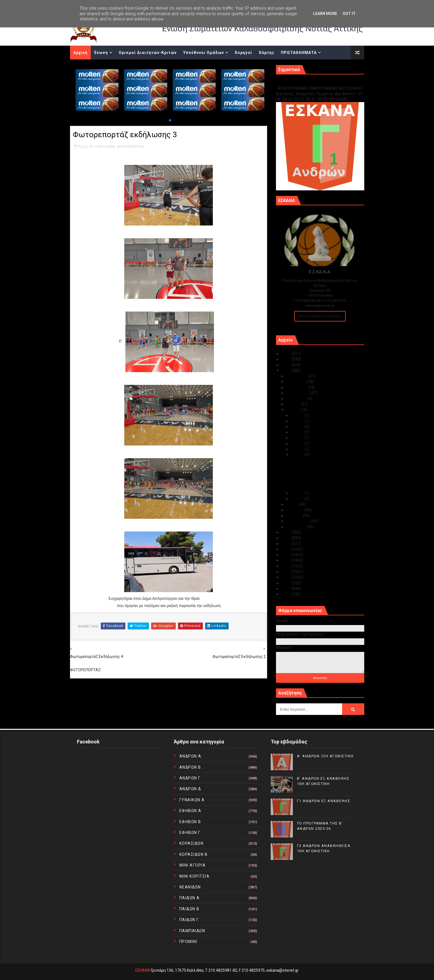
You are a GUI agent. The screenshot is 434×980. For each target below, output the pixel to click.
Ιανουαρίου (297, 527)
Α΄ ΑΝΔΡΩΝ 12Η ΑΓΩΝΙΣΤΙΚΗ (325, 756)
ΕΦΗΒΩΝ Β (190, 822)
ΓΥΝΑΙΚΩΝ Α (192, 800)
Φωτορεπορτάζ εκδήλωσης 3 (317, 460)
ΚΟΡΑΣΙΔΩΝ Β (194, 854)
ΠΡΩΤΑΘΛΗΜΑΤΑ (299, 53)
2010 (287, 594)
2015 (287, 566)
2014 (287, 572)
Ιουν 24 (298, 421)
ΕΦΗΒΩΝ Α (190, 811)
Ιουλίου (294, 404)
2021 (287, 532)
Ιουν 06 (298, 449)
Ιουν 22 (298, 427)
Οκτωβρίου (297, 387)
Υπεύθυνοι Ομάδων (204, 53)
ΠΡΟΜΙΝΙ (188, 942)
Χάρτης (267, 53)
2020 (287, 538)
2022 (287, 370)
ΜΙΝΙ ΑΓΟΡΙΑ (193, 865)
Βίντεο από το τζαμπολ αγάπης (318, 471)
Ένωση (101, 53)
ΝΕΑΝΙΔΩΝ (190, 887)
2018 (287, 549)
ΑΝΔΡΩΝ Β (190, 767)
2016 (287, 560)
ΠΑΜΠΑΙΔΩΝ (192, 931)
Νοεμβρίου (296, 382)
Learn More (325, 14)
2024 (287, 359)
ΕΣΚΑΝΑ (143, 970)
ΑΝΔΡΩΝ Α (190, 756)
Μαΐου (293, 504)
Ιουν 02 (298, 499)
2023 (287, 365)
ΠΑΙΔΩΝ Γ (189, 920)
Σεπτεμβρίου (298, 393)
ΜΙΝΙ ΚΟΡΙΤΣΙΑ (195, 876)
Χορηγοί (243, 53)
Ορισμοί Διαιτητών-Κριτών (148, 53)
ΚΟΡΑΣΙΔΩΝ (192, 843)
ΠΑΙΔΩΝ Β (189, 909)
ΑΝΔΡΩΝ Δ (190, 789)
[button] (170, 120)
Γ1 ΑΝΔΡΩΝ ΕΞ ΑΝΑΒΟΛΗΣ (304, 82)
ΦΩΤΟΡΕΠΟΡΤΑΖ (131, 147)
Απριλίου (295, 510)
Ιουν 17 (298, 432)
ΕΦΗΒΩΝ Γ (190, 833)
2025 (287, 354)
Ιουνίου (293, 410)
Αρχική (80, 53)
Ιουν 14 (298, 438)
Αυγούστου (297, 398)
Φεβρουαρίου (299, 521)
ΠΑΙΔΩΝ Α (190, 898)
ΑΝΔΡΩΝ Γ (190, 778)
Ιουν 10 (298, 444)
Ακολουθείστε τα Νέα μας (320, 316)
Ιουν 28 (298, 415)
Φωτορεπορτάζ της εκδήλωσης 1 (320, 477)
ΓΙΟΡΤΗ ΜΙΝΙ (105, 147)
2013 (287, 577)
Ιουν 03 (298, 493)
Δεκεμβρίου (297, 376)
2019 (287, 544)
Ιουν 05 (298, 455)
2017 (287, 555)
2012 (287, 583)
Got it (349, 14)
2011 (287, 588)
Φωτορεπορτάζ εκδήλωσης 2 (317, 466)
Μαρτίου (295, 515)
